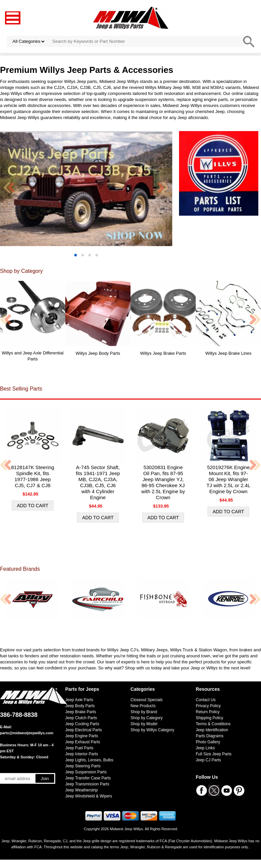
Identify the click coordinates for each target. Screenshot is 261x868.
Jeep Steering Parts (83, 766)
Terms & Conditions (213, 724)
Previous (9, 188)
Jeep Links (205, 748)
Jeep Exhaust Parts (83, 742)
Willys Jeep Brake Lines (229, 353)
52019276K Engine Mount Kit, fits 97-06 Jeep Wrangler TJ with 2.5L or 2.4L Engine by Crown (228, 479)
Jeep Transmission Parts (87, 784)
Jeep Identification (212, 730)
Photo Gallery (208, 742)
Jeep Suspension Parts (86, 772)
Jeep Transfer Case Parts (88, 778)
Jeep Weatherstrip (81, 790)
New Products (143, 706)
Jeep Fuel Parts (79, 748)
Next (163, 188)
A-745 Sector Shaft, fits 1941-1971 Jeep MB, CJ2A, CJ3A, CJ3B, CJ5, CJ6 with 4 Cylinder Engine (98, 482)
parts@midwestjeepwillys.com (27, 733)
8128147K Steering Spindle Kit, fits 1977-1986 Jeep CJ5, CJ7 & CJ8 (32, 476)
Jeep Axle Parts (79, 700)
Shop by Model (144, 724)
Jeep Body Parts (80, 706)
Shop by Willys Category (152, 730)
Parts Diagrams (210, 736)
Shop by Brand (144, 712)
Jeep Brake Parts (81, 712)
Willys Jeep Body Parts (98, 353)
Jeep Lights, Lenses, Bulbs (89, 760)
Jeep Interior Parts (82, 754)
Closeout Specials (147, 700)
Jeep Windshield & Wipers (89, 796)
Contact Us (206, 700)
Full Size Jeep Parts (214, 754)
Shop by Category (147, 718)
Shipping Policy (209, 718)
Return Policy (208, 712)
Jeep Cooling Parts (82, 724)
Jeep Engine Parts (82, 736)
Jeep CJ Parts (208, 760)
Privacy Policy (208, 706)
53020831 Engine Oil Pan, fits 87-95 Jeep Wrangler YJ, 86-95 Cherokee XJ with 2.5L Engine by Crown (163, 482)
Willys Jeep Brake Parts (163, 353)
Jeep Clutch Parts (81, 718)
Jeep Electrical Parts (83, 730)
